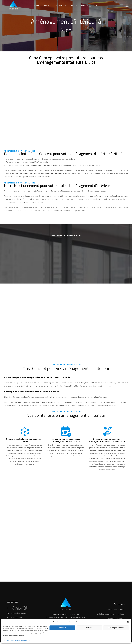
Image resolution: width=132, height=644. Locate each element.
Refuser (89, 628)
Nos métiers (60, 6)
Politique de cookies (9, 640)
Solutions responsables (79, 6)
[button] (128, 622)
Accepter (62, 628)
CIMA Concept (48, 6)
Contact (95, 6)
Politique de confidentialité (23, 640)
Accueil (37, 6)
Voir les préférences (116, 628)
